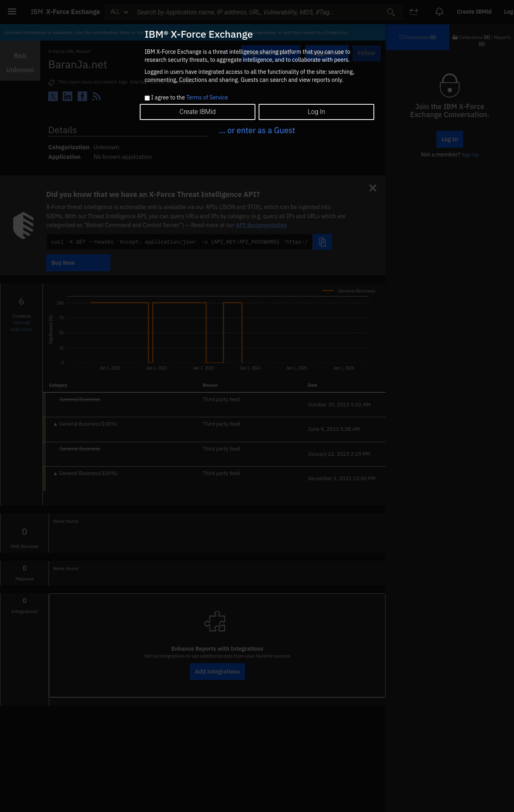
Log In (316, 112)
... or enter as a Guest (257, 130)
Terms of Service (207, 97)
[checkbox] (147, 98)
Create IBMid (198, 112)
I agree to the (189, 98)
